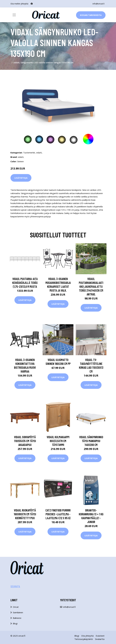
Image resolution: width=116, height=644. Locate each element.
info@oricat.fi (99, 4)
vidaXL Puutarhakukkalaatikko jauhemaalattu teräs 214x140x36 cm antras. (91, 286)
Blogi (15, 623)
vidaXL (39, 153)
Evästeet (100, 636)
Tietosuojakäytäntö (84, 639)
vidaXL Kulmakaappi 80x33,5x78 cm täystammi (58, 441)
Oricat (16, 607)
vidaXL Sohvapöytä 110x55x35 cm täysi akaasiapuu (25, 441)
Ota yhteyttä (87, 636)
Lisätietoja (21, 178)
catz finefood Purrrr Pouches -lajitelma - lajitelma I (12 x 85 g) (58, 514)
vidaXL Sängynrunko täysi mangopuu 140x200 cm (91, 441)
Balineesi (17, 618)
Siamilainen (18, 612)
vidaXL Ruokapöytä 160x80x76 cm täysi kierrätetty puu (25, 514)
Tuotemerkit (29, 153)
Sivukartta (100, 639)
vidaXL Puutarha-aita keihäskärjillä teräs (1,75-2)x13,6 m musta (25, 283)
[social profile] (32, 4)
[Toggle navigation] (14, 15)
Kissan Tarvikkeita (91, 15)
